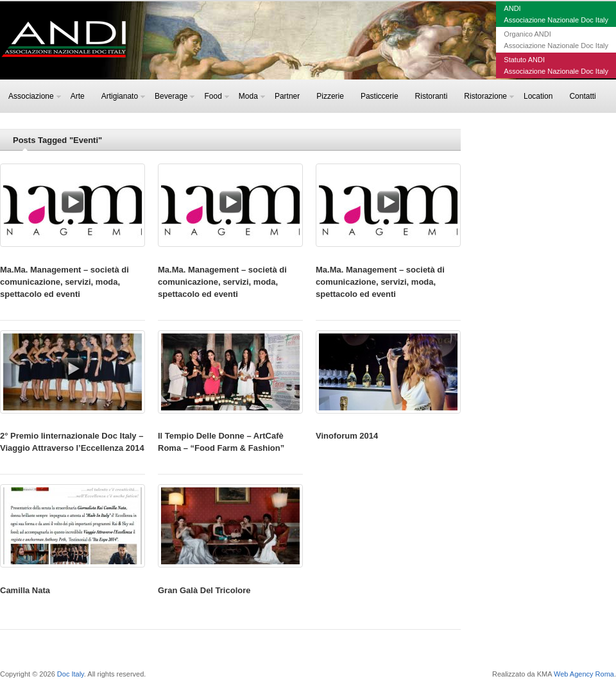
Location (538, 96)
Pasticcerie (380, 96)
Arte (78, 96)
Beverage (175, 96)
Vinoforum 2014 (347, 436)
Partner (287, 96)
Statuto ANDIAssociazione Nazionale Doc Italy (556, 65)
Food (216, 96)
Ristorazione (489, 96)
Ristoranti (432, 96)
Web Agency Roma (584, 674)
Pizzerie (330, 96)
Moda (252, 96)
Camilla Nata (25, 590)
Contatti (582, 96)
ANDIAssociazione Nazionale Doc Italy (556, 14)
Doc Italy (71, 674)
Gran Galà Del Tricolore (204, 590)
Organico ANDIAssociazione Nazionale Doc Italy (556, 40)
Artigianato (123, 96)
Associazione (35, 96)
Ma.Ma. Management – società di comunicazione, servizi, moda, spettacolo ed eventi (64, 282)
